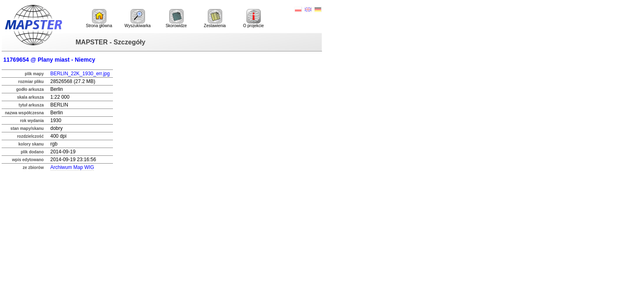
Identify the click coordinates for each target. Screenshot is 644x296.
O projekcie (254, 18)
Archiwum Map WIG (72, 167)
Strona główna (99, 18)
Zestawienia (215, 18)
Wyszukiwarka (138, 18)
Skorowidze (176, 18)
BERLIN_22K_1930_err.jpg (80, 74)
